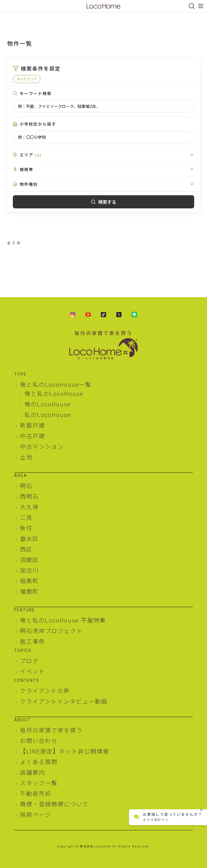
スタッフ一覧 (39, 783)
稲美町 (29, 581)
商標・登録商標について (54, 804)
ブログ (29, 661)
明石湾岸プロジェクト (51, 631)
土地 (26, 457)
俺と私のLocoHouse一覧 (56, 385)
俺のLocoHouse (48, 404)
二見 (26, 518)
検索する (103, 202)
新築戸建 (33, 426)
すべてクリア (27, 79)
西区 (26, 549)
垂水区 (29, 539)
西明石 (29, 497)
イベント (33, 672)
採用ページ (36, 815)
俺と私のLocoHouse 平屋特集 (63, 621)
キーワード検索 (36, 93)
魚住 (26, 528)
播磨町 (29, 592)
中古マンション (42, 447)
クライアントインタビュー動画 (64, 702)
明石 (26, 486)
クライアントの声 (45, 691)
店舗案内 (33, 773)
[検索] (192, 6)
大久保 (29, 507)
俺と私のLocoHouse (54, 394)
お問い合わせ (39, 741)
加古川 (29, 571)
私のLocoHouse (48, 415)
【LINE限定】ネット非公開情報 (65, 752)
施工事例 (33, 642)
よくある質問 (39, 762)
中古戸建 (33, 436)
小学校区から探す (38, 124)
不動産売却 (36, 794)
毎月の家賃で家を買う (51, 730)
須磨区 (29, 560)
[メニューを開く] (201, 6)
